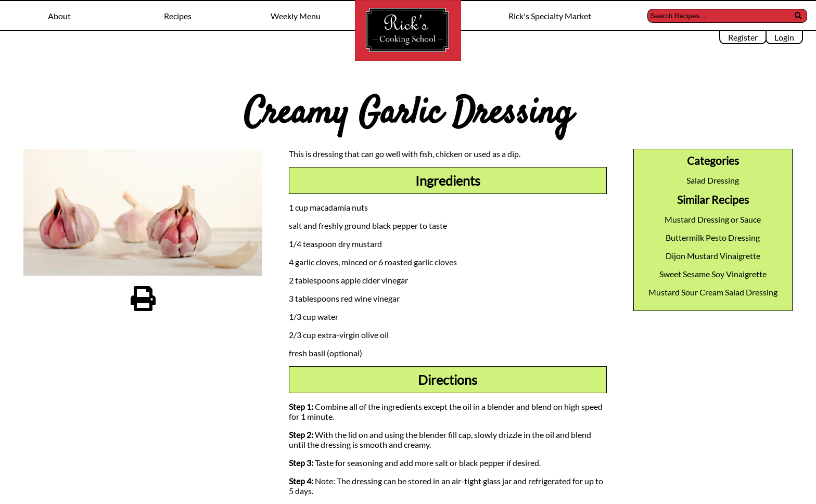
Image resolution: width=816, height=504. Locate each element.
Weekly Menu (296, 16)
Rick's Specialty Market (550, 16)
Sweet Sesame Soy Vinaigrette (713, 274)
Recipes (178, 16)
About (59, 16)
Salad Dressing (713, 180)
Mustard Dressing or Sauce (713, 219)
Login (784, 37)
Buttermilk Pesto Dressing (713, 237)
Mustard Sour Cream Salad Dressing (713, 292)
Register (743, 37)
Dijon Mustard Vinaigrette (713, 256)
